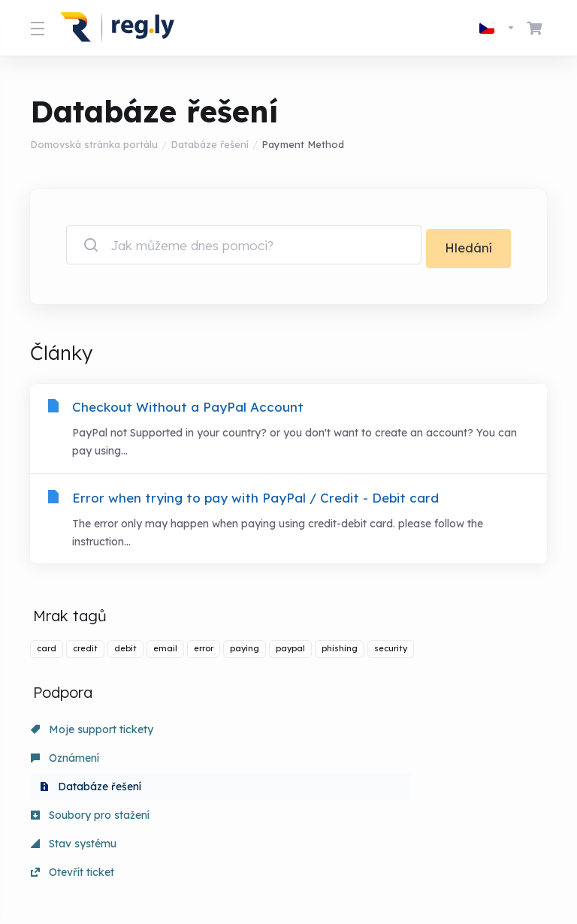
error (204, 652)
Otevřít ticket (403, 762)
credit (85, 652)
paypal (290, 652)
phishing (340, 652)
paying (245, 652)
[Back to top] (338, 862)
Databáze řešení (210, 144)
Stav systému (239, 762)
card (47, 652)
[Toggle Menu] (36, 28)
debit (125, 652)
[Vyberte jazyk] (497, 28)
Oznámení (230, 733)
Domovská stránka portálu (94, 144)
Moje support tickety (92, 733)
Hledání (468, 245)
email (165, 652)
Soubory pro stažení (90, 762)
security (391, 652)
